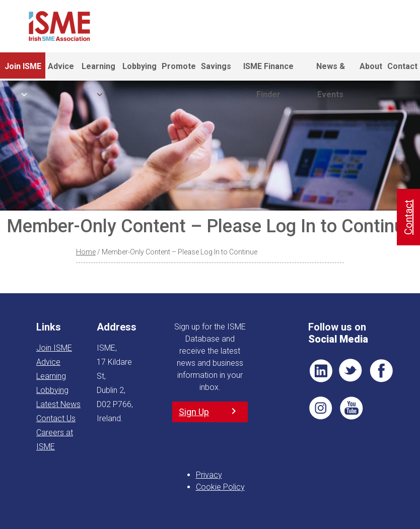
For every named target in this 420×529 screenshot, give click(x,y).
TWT (351, 371)
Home (86, 252)
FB (381, 371)
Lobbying (139, 66)
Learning (98, 71)
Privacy (209, 475)
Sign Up (194, 412)
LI (321, 371)
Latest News (58, 404)
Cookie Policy (220, 487)
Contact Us (56, 418)
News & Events (331, 71)
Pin (321, 408)
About (371, 66)
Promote (179, 66)
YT (351, 408)
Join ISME (23, 71)
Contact (402, 66)
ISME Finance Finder (268, 71)
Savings (216, 66)
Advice (61, 66)
